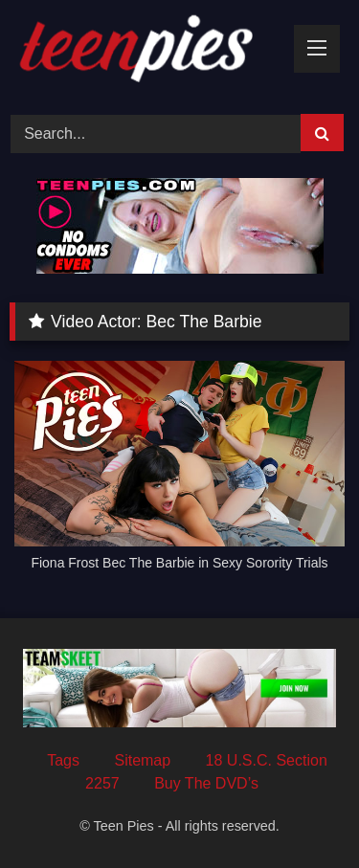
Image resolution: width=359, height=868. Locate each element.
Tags (63, 760)
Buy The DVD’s (206, 783)
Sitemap (142, 760)
